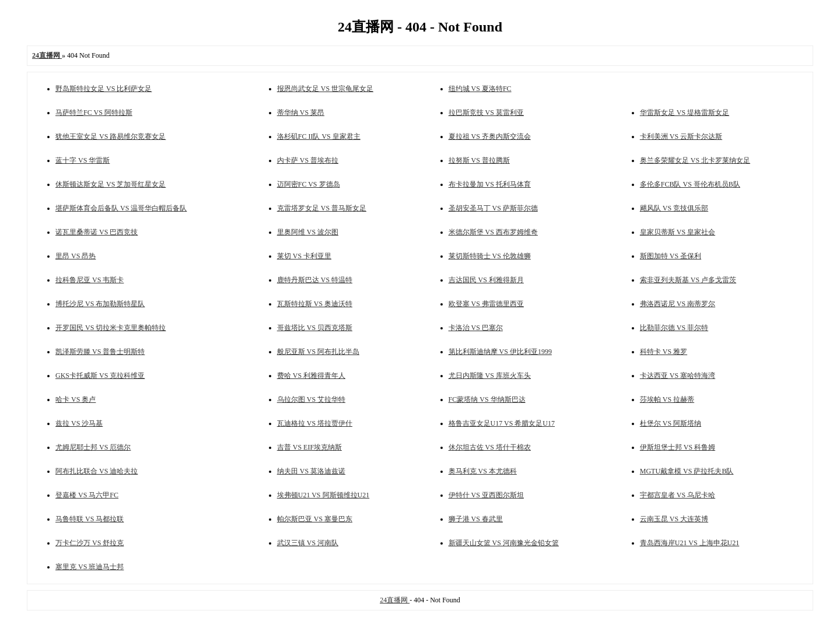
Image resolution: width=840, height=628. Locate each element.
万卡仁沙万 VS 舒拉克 (90, 543)
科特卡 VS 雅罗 (664, 352)
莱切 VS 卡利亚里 (304, 256)
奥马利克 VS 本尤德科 (483, 471)
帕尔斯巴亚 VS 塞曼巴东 (315, 519)
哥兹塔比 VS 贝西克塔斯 (315, 328)
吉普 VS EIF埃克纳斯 (309, 447)
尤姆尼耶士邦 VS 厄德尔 (93, 447)
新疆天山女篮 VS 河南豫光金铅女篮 (504, 543)
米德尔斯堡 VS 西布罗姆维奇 (493, 232)
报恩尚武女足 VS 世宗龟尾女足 (325, 89)
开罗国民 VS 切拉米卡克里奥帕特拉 (111, 328)
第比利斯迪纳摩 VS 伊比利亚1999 (500, 352)
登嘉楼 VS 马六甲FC (87, 495)
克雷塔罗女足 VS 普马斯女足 (322, 208)
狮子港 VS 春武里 (476, 519)
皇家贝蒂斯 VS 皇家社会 (678, 232)
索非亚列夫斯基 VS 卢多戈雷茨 (688, 280)
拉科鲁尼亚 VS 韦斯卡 (90, 280)
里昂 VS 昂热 (76, 256)
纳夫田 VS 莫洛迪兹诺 (311, 471)
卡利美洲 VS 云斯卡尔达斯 (681, 136)
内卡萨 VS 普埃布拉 (308, 160)
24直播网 (395, 600)
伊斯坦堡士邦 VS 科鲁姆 (678, 447)
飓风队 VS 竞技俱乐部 (674, 208)
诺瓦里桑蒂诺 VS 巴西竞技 (97, 232)
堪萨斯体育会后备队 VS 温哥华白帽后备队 (121, 208)
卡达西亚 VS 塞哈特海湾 (678, 376)
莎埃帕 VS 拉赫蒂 (667, 399)
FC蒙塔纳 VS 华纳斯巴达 (487, 399)
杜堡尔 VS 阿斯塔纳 (671, 423)
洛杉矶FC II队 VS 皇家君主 (319, 136)
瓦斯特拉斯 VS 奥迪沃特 (315, 304)
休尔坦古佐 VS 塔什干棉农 (490, 447)
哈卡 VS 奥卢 (76, 399)
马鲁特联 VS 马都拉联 (90, 519)
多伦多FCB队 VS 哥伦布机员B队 (690, 184)
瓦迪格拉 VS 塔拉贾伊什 (315, 423)
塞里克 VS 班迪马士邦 (90, 567)
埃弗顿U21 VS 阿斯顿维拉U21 (323, 495)
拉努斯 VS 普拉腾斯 (479, 160)
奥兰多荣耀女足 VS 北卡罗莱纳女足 (695, 160)
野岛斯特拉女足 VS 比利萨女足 (104, 89)
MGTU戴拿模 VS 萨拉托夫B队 (687, 471)
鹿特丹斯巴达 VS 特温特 (315, 280)
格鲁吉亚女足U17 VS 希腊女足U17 (502, 423)
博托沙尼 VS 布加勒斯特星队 (100, 304)
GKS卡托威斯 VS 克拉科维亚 (100, 376)
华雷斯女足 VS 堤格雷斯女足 (685, 113)
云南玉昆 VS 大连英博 (674, 519)
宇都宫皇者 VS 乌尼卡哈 (678, 495)
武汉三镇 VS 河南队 (308, 543)
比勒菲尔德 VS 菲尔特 (674, 328)
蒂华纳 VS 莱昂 (301, 113)
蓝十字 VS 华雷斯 (83, 160)
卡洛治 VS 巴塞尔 (476, 328)
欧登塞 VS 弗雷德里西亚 (486, 304)
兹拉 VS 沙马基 (79, 423)
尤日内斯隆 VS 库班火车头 (490, 376)
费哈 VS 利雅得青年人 (311, 376)
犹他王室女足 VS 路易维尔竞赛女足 (111, 136)
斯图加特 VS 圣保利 (671, 256)
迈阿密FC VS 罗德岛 (309, 184)
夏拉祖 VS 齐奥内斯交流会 (490, 136)
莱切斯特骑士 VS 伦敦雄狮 (490, 256)
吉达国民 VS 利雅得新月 (486, 280)
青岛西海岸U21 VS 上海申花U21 (689, 543)
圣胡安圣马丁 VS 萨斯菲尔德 (493, 208)
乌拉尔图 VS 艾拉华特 (311, 399)
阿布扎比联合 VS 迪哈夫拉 (97, 471)
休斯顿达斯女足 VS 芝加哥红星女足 (111, 184)
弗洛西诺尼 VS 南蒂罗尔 (678, 304)
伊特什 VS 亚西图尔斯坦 (486, 495)
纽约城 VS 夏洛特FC (480, 89)
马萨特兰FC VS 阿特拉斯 (94, 113)
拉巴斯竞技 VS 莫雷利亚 (486, 113)
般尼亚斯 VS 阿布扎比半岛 (318, 352)
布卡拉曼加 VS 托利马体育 (490, 184)
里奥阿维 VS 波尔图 (308, 232)
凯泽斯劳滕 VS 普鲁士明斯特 (100, 352)
